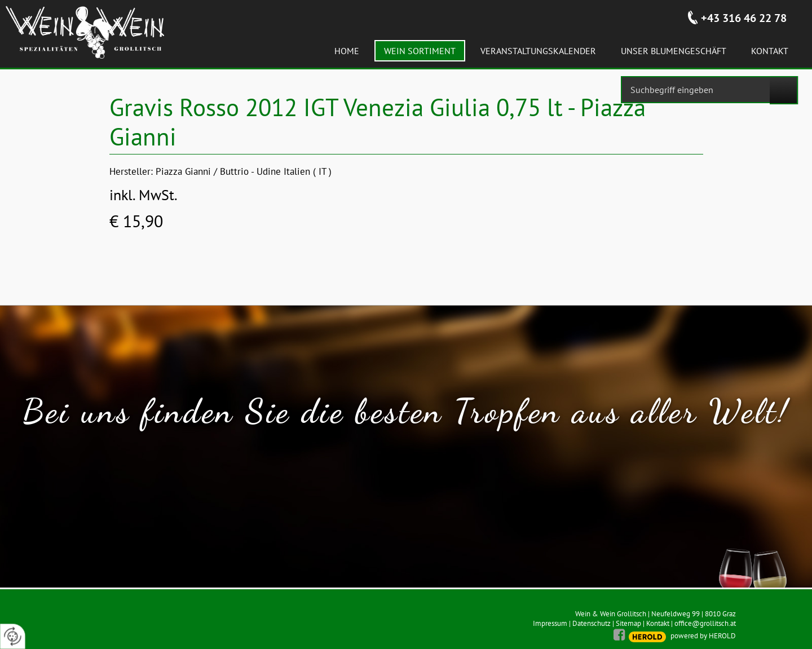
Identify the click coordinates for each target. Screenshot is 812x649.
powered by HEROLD (703, 636)
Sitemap (628, 623)
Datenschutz (592, 623)
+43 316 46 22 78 (744, 18)
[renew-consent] (13, 636)
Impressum (550, 623)
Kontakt (658, 623)
